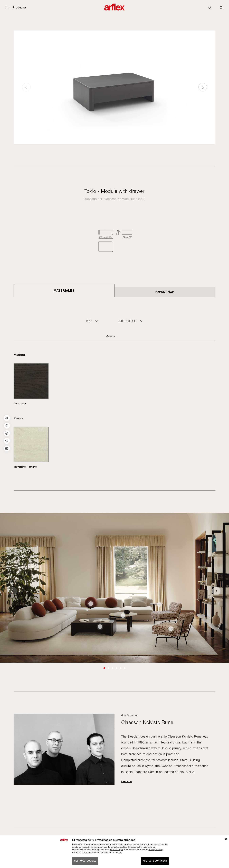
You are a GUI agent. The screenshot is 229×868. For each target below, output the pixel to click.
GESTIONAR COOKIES (85, 861)
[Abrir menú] (8, 8)
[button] (203, 87)
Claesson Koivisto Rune (120, 199)
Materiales (64, 290)
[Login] (209, 8)
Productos (20, 8)
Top (88, 321)
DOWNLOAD (165, 292)
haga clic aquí (116, 850)
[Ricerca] (221, 8)
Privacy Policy (155, 850)
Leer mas (127, 781)
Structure (128, 321)
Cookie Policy (79, 852)
